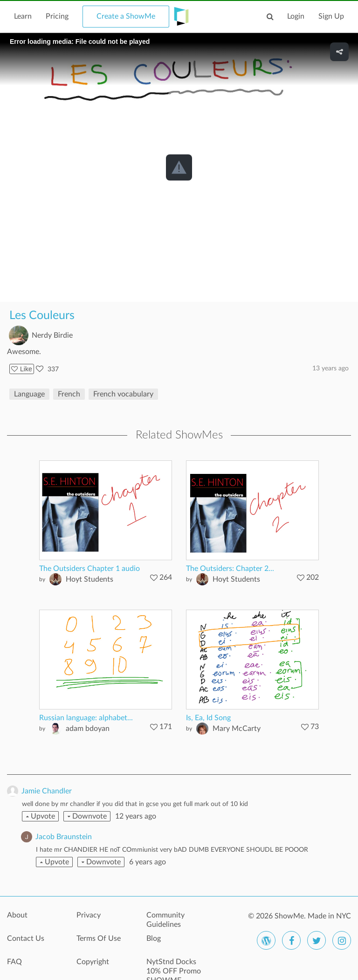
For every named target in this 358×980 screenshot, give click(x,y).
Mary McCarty (237, 729)
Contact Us (26, 938)
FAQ (14, 962)
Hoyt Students (89, 579)
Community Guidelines (165, 920)
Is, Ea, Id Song (208, 718)
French (69, 394)
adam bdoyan (88, 729)
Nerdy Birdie (52, 335)
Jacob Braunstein (64, 837)
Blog (154, 938)
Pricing (57, 16)
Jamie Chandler (47, 791)
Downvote (87, 816)
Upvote (41, 816)
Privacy (89, 915)
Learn (23, 16)
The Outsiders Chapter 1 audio (89, 569)
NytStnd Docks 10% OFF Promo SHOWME (174, 967)
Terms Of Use (99, 938)
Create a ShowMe (126, 16)
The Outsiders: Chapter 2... (230, 569)
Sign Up (331, 16)
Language (29, 394)
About (17, 915)
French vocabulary (123, 394)
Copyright (93, 962)
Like (22, 369)
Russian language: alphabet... (86, 718)
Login (296, 16)
